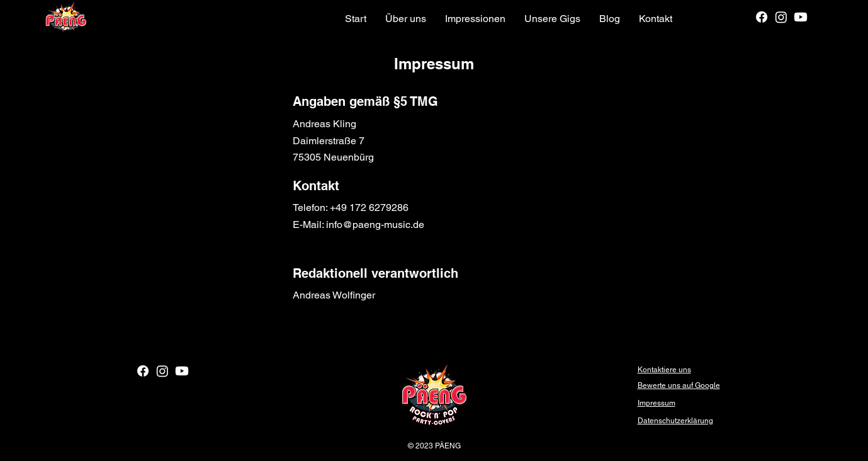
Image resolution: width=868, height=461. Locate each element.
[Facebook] (762, 17)
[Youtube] (801, 17)
